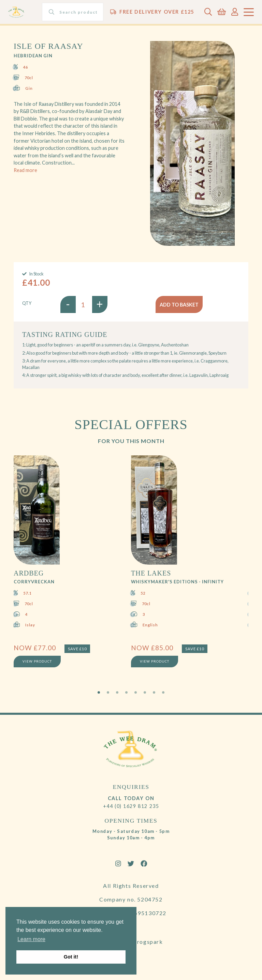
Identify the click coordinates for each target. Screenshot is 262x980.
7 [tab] (154, 692)
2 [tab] (108, 692)
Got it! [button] (71, 957)
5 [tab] (136, 692)
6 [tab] (145, 692)
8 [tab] (163, 692)
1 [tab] (99, 692)
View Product (37, 661)
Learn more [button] (31, 939)
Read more (25, 170)
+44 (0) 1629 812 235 (131, 806)
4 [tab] (126, 692)
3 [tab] (117, 692)
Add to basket (179, 305)
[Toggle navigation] (249, 12)
